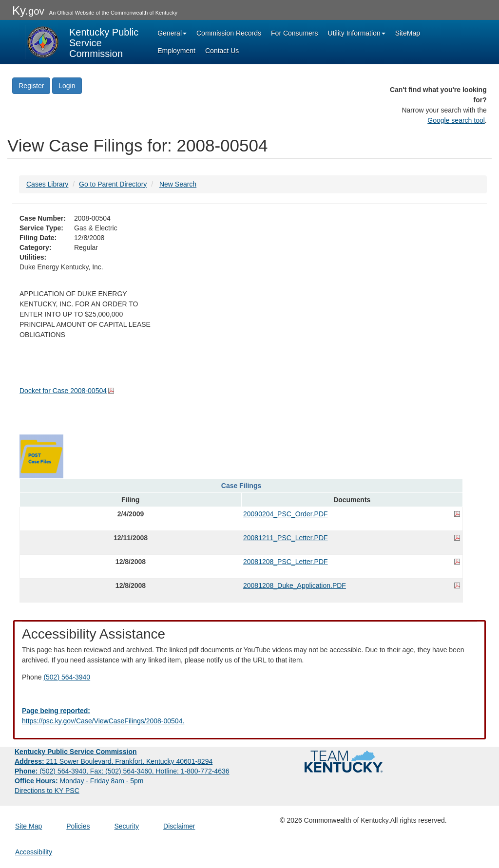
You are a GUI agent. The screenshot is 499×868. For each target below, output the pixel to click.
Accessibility (34, 852)
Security (127, 826)
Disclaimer (179, 826)
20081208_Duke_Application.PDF (295, 585)
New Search (178, 184)
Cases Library (47, 184)
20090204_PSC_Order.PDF (286, 514)
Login (67, 86)
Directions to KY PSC (47, 791)
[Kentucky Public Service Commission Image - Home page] (83, 42)
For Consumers (294, 33)
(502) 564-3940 (67, 677)
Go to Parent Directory (113, 184)
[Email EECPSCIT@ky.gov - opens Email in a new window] (249, 716)
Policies (78, 826)
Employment (176, 51)
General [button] (172, 33)
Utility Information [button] (357, 33)
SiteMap (408, 33)
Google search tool (456, 120)
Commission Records (229, 33)
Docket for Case (63, 391)
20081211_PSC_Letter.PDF (286, 538)
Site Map (29, 826)
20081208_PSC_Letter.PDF (286, 562)
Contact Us (222, 51)
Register (31, 86)
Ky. (28, 10)
